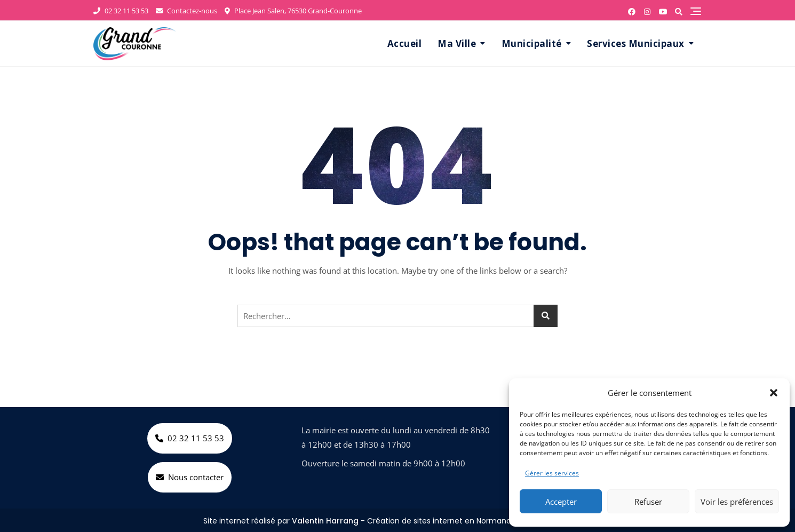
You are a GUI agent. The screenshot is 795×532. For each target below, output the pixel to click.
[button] (774, 393)
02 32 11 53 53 (121, 11)
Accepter (561, 502)
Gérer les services (552, 473)
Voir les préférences (737, 502)
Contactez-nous (186, 11)
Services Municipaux (636, 43)
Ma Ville (457, 43)
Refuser (648, 502)
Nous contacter (190, 477)
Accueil (405, 43)
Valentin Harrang (325, 521)
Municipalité (532, 43)
